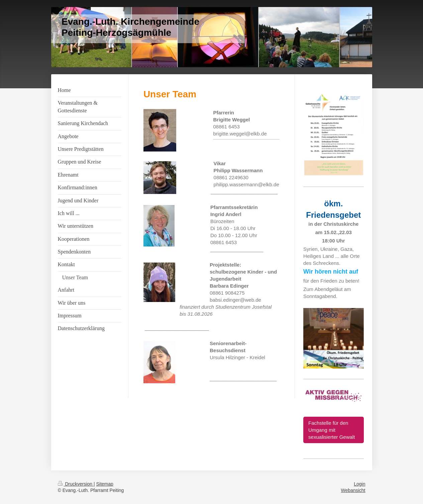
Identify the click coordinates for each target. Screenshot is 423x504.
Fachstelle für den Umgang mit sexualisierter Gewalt (332, 430)
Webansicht (353, 490)
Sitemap (105, 484)
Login (359, 484)
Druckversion (76, 484)
